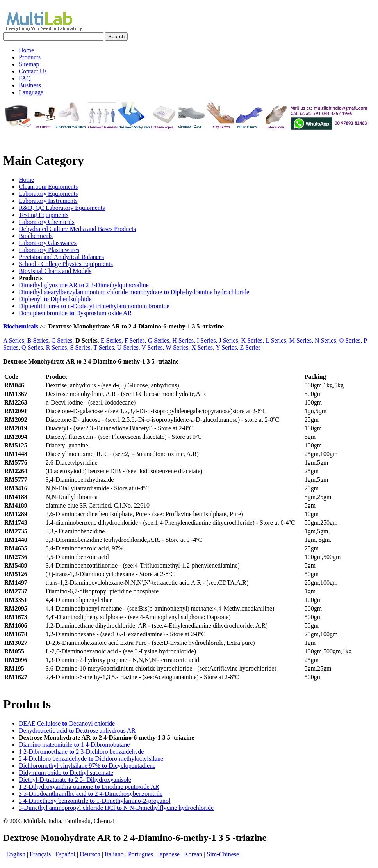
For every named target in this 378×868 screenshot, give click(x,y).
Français (40, 854)
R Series (57, 347)
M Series (300, 340)
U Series (128, 347)
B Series (38, 340)
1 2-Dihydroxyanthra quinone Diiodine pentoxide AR (89, 787)
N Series (325, 340)
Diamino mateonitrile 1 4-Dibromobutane (74, 745)
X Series (202, 347)
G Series (159, 340)
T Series (104, 347)
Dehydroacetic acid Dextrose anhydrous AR (77, 730)
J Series (228, 340)
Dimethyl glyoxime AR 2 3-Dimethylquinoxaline (84, 285)
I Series (206, 340)
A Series (14, 340)
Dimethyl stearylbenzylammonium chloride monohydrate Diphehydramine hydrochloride (134, 292)
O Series (350, 340)
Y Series (226, 347)
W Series (177, 347)
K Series (252, 340)
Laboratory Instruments (48, 201)
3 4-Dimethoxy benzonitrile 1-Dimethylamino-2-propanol (94, 801)
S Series (80, 347)
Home (26, 180)
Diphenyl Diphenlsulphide (55, 299)
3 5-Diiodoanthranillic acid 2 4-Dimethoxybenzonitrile (91, 794)
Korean (193, 854)
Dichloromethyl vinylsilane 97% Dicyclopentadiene (87, 766)
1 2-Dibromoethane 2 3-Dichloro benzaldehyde (81, 752)
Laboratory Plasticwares (49, 250)
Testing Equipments (44, 215)
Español (66, 854)
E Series (111, 340)
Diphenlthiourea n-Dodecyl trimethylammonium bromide (94, 306)
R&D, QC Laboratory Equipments (62, 208)
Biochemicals (36, 236)
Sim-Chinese (223, 854)
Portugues (141, 854)
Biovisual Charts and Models (55, 271)
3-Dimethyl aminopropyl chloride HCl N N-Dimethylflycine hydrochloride (116, 808)
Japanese (168, 854)
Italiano (115, 854)
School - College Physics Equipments (66, 264)
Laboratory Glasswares (48, 243)
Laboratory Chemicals (47, 222)
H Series (183, 340)
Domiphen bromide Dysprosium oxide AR (75, 313)
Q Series (32, 347)
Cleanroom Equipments (48, 187)
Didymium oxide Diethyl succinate (66, 773)
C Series (62, 340)
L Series (276, 340)
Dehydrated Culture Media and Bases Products (77, 229)
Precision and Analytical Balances (61, 257)
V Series (152, 347)
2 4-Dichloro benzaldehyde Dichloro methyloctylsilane (91, 759)
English (17, 854)
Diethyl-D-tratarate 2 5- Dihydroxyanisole (75, 780)
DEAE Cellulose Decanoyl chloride (67, 723)
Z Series (250, 347)
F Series (135, 340)
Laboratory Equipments (48, 194)
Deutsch (91, 854)
